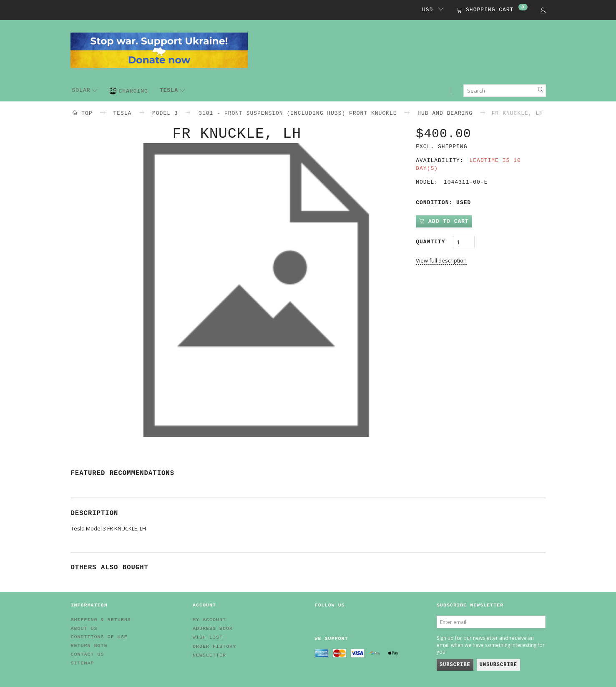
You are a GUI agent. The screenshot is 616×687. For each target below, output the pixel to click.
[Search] (541, 91)
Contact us (88, 654)
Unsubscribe (498, 665)
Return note (89, 646)
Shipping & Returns (101, 620)
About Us (84, 629)
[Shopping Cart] (492, 11)
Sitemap (83, 663)
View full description (441, 260)
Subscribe (455, 665)
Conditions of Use (99, 637)
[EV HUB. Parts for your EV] (159, 50)
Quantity (432, 242)
